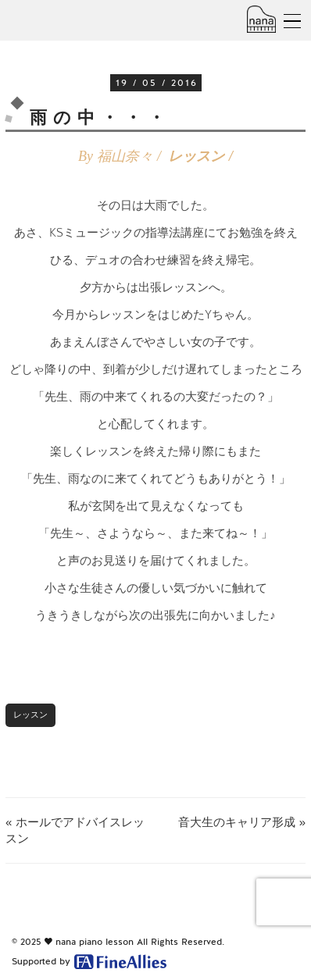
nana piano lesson (95, 942)
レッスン (196, 156)
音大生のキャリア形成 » (242, 822)
